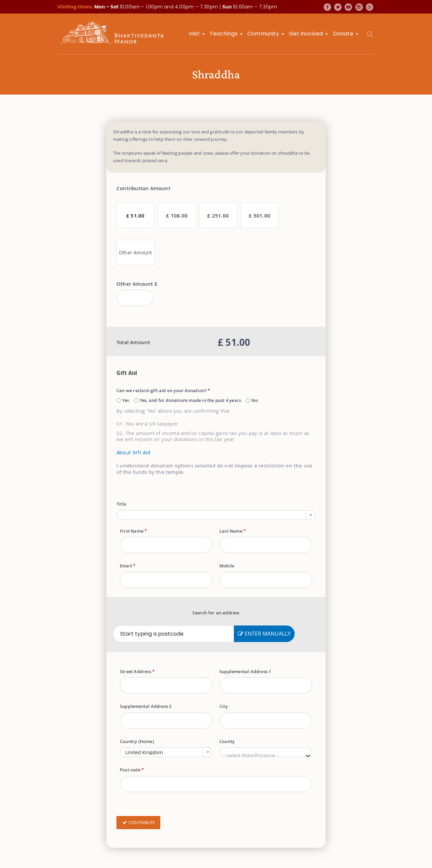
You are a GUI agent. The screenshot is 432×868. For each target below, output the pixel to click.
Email (128, 566)
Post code (132, 770)
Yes (126, 400)
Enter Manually (264, 634)
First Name (133, 531)
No (254, 400)
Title (121, 504)
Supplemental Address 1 (245, 671)
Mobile (227, 566)
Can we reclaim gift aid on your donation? (163, 390)
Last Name (233, 531)
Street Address (137, 671)
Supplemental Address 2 (146, 706)
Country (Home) (137, 741)
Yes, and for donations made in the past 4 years (190, 400)
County (227, 741)
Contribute (138, 823)
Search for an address (216, 613)
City (224, 706)
